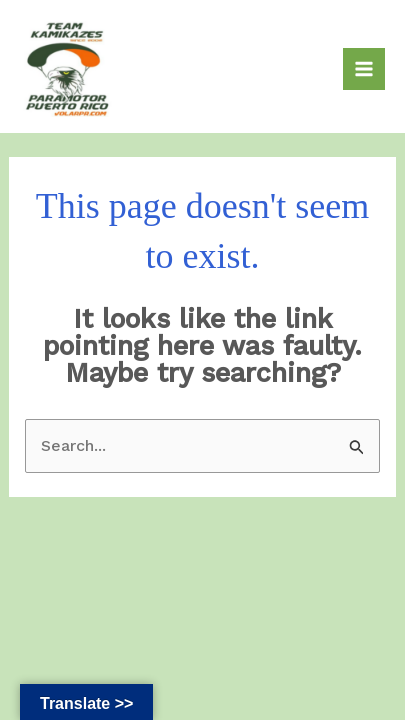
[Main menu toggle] (364, 69)
